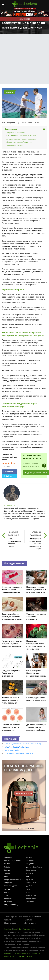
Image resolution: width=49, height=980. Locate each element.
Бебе (6, 876)
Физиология (31, 898)
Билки (6, 892)
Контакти (28, 920)
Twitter (8, 476)
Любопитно (8, 857)
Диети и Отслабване (34, 867)
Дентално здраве (10, 886)
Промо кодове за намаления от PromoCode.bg (23, 744)
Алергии (7, 889)
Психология (31, 895)
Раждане (7, 873)
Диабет (29, 886)
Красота (29, 879)
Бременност (31, 870)
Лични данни (30, 923)
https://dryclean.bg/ (12, 750)
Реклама (7, 920)
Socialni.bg (17, 929)
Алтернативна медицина (13, 879)
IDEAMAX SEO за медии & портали (17, 953)
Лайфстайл (8, 883)
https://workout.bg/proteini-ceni (17, 747)
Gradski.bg (8, 929)
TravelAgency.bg (29, 929)
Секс (28, 876)
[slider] (9, 463)
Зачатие (7, 870)
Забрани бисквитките (25, 8)
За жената (30, 861)
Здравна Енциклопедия (13, 861)
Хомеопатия (31, 883)
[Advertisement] (23, 59)
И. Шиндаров (9, 123)
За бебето (8, 867)
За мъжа (7, 864)
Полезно (30, 857)
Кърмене (30, 873)
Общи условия (10, 923)
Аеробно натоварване (16, 133)
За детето (30, 864)
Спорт (29, 889)
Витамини (8, 902)
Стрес (6, 895)
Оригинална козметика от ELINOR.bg (19, 753)
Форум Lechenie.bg (11, 905)
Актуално (30, 902)
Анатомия (8, 898)
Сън (28, 892)
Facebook (8, 471)
